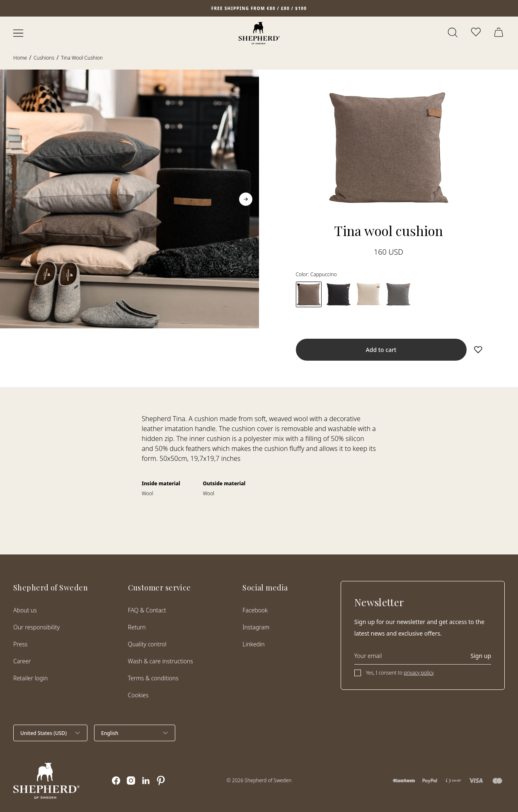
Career (22, 661)
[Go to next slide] (246, 199)
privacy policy (419, 673)
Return (137, 627)
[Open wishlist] (477, 33)
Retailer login (30, 678)
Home (20, 58)
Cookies (138, 695)
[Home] (259, 33)
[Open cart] (500, 33)
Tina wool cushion (82, 58)
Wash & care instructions (161, 661)
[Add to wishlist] (478, 349)
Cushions (44, 58)
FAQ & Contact (147, 610)
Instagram (256, 627)
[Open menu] (18, 33)
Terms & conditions (153, 678)
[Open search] (453, 33)
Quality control (147, 644)
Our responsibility (36, 627)
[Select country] (50, 733)
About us (25, 610)
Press (20, 644)
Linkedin (253, 644)
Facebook (255, 610)
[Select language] (135, 733)
